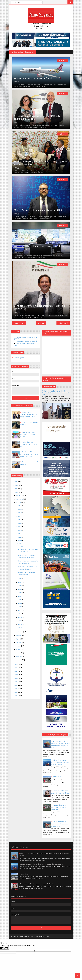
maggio (19, 648)
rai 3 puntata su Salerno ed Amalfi (27, 343)
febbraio (19, 658)
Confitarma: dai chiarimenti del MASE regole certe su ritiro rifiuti (29, 456)
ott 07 (20, 612)
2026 (16, 484)
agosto (18, 637)
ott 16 (20, 588)
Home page (41, 325)
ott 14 (20, 591)
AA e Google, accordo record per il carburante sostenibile (59, 807)
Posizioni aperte (19, 360)
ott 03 (20, 626)
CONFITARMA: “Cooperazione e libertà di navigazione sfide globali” (28, 416)
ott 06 (20, 616)
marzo (18, 655)
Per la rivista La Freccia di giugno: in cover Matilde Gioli (60, 790)
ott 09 (20, 609)
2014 (16, 694)
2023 (16, 494)
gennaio (19, 662)
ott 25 (20, 525)
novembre (19, 501)
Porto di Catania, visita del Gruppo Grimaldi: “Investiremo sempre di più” (56, 395)
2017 (16, 683)
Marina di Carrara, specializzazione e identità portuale (28, 446)
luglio (18, 641)
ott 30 (20, 511)
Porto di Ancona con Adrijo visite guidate (25, 340)
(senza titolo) (57, 774)
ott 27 (20, 518)
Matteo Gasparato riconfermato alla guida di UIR (38, 211)
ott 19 (20, 542)
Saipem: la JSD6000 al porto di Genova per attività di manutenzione (61, 759)
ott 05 (20, 619)
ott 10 (20, 605)
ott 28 (20, 515)
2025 (16, 487)
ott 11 (20, 602)
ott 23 (20, 532)
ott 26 (20, 521)
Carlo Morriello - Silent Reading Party (25, 346)
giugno (18, 644)
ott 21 (20, 535)
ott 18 (20, 581)
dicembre (19, 497)
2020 (16, 673)
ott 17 (20, 584)
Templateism (33, 936)
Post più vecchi (63, 325)
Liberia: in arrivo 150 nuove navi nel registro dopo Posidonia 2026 (59, 823)
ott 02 (20, 630)
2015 (16, 690)
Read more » (63, 60)
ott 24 (20, 529)
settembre (19, 634)
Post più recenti (19, 325)
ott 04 (20, 623)
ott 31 (20, 507)
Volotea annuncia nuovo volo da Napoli (33, 78)
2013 (16, 697)
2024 (16, 491)
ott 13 (20, 595)
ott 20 (20, 539)
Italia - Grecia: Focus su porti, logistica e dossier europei (28, 436)
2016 (16, 687)
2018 (16, 680)
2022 (16, 666)
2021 (16, 669)
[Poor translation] (6, 947)
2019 (16, 676)
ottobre (19, 504)
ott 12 (20, 598)
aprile (18, 651)
